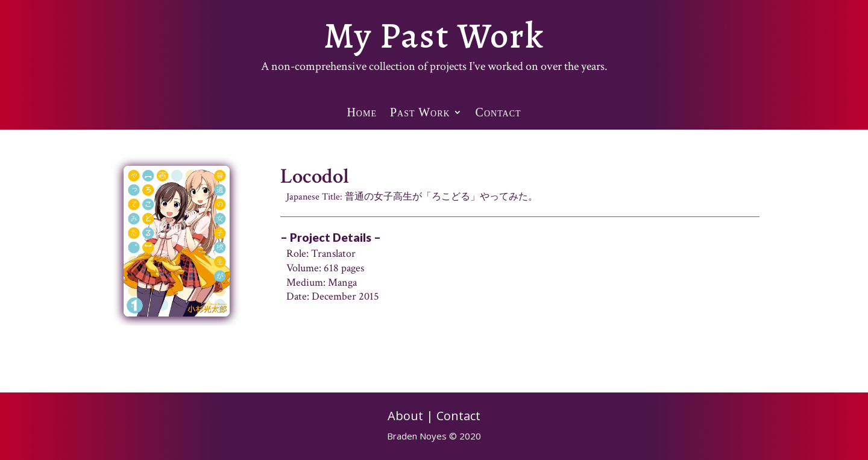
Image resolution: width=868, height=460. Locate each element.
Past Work (420, 115)
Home (362, 115)
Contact (498, 115)
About (405, 416)
